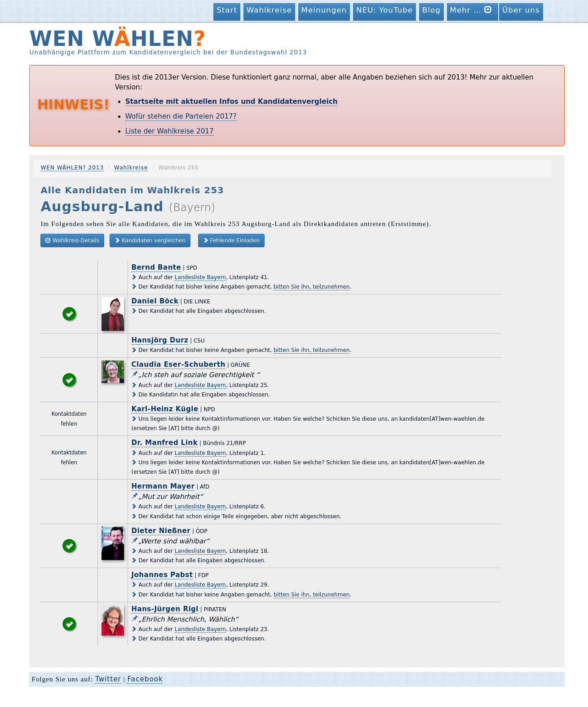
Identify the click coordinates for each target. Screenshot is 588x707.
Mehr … (473, 10)
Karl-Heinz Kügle (165, 409)
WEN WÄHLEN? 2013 (72, 168)
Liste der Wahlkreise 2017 (170, 131)
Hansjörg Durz (160, 340)
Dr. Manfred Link (164, 443)
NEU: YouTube (385, 10)
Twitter (108, 679)
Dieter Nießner (161, 531)
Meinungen (324, 10)
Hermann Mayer (163, 486)
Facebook (145, 679)
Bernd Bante (156, 267)
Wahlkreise (269, 10)
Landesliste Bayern (200, 277)
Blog (431, 10)
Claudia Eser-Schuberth (178, 365)
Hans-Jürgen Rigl (165, 609)
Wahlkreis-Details (72, 240)
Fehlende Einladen (231, 240)
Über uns (521, 10)
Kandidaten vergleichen (150, 240)
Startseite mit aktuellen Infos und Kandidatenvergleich (232, 102)
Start (227, 10)
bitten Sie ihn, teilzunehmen (312, 287)
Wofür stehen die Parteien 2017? (181, 116)
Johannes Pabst (162, 575)
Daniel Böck (155, 301)
